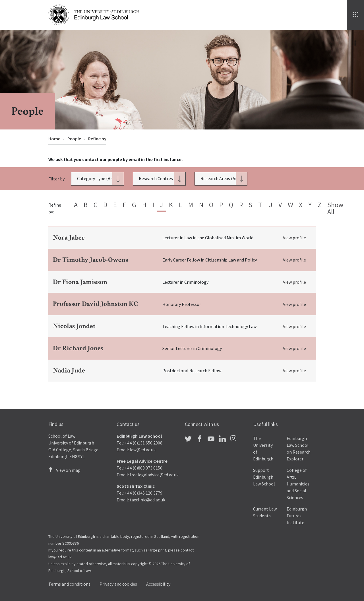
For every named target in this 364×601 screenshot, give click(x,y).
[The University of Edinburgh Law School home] (94, 14)
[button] (98, 179)
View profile (294, 238)
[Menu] (355, 15)
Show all (335, 208)
